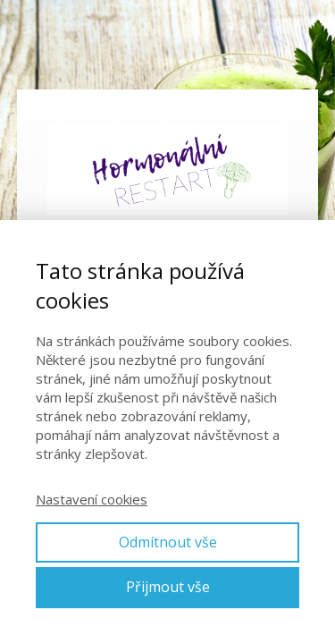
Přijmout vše (168, 587)
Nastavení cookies (92, 499)
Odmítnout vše (168, 542)
